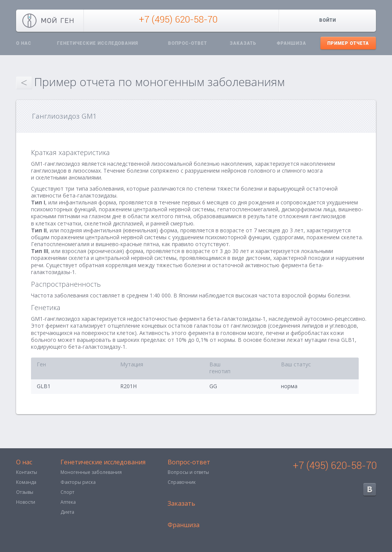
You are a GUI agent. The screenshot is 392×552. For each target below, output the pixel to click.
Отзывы (25, 492)
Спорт (67, 492)
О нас (24, 43)
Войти (328, 20)
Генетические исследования (98, 43)
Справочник (182, 482)
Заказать (243, 43)
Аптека (68, 502)
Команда (26, 482)
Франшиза (292, 43)
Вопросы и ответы (188, 472)
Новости (26, 502)
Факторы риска (78, 482)
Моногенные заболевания (91, 472)
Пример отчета (348, 43)
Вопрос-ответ (188, 43)
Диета (67, 512)
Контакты (27, 472)
